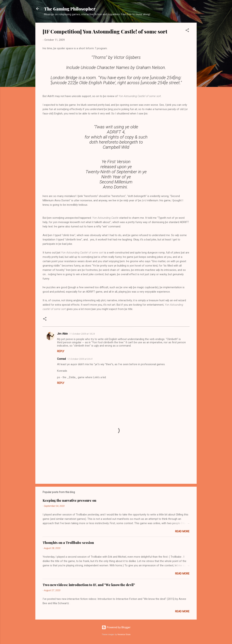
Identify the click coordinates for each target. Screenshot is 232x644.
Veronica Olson (124, 634)
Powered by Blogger (116, 627)
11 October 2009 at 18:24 (82, 334)
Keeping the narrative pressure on (69, 500)
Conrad (61, 359)
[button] (187, 31)
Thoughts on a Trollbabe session (68, 543)
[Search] (194, 10)
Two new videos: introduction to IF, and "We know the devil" (89, 585)
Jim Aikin (62, 334)
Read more (182, 531)
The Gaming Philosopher (70, 9)
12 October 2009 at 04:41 (80, 359)
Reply (61, 351)
